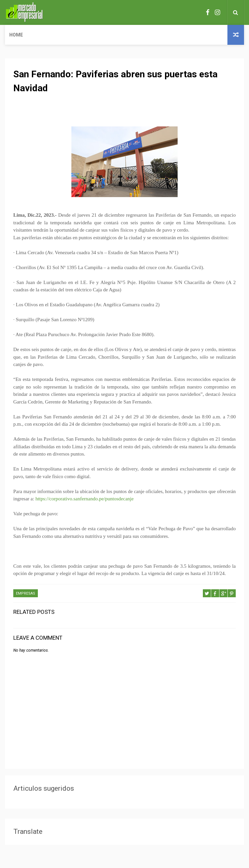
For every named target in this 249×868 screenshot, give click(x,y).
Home (16, 35)
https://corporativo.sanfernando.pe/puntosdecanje (85, 499)
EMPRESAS (26, 593)
